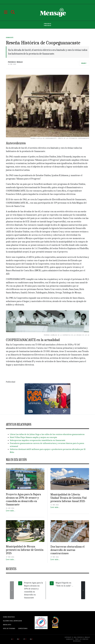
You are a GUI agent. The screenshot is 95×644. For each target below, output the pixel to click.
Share (83, 63)
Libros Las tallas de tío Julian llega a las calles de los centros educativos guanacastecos (47, 434)
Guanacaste (10, 38)
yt (24, 639)
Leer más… (11, 511)
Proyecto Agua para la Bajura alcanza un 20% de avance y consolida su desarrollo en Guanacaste (23, 499)
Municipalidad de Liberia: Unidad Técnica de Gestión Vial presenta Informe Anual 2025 (69, 498)
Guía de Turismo (9, 628)
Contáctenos (23, 628)
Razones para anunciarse (12, 621)
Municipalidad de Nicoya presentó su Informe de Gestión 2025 (25, 550)
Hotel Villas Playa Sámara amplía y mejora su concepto (33, 437)
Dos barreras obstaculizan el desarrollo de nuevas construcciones (67, 550)
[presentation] (12, 590)
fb (18, 639)
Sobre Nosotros (9, 617)
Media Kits (7, 625)
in (31, 639)
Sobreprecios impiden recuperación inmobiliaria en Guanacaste (38, 440)
